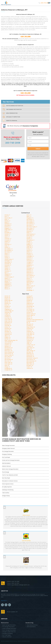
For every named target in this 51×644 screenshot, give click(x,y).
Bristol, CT (7, 231)
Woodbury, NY (30, 365)
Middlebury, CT (8, 283)
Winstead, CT (30, 287)
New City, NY (8, 358)
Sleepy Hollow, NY (31, 327)
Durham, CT (7, 247)
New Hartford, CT (31, 224)
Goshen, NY (7, 327)
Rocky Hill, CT (30, 247)
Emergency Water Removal (8, 448)
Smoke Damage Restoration (9, 628)
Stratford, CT (30, 259)
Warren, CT (29, 267)
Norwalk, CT (29, 237)
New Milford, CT (30, 230)
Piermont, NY (30, 305)
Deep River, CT (8, 244)
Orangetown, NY (8, 370)
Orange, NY (7, 367)
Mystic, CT (29, 216)
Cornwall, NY (8, 315)
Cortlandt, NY (8, 317)
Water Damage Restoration (13, 106)
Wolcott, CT (29, 289)
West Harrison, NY (31, 360)
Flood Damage (6, 472)
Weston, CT (29, 278)
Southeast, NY (30, 331)
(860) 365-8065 (16, 583)
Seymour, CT (30, 250)
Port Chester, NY (30, 309)
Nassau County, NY (9, 355)
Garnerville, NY (8, 326)
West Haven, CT (30, 277)
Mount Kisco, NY (8, 351)
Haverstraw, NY (8, 333)
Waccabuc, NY (30, 352)
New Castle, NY (8, 357)
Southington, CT (30, 256)
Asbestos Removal (10, 120)
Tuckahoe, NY (30, 346)
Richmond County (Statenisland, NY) (35, 320)
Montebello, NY (8, 349)
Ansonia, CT (7, 215)
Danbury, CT (7, 242)
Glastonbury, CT (8, 262)
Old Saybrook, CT (31, 240)
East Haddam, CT (9, 249)
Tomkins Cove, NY (31, 345)
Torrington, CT (30, 262)
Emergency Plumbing (7, 454)
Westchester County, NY (32, 358)
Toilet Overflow (6, 493)
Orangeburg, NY (8, 368)
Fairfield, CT (7, 258)
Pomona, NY (29, 308)
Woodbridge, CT (30, 290)
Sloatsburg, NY (30, 329)
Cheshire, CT (7, 234)
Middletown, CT (8, 286)
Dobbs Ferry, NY (8, 321)
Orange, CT (29, 242)
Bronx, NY (7, 305)
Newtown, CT (30, 231)
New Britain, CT (30, 219)
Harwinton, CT (8, 271)
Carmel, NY (7, 308)
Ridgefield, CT (30, 246)
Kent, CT (7, 273)
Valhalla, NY (29, 349)
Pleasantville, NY (30, 306)
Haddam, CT (7, 268)
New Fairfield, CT (30, 222)
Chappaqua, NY (8, 309)
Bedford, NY (7, 299)
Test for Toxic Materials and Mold (10, 475)
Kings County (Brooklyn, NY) (11, 340)
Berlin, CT (7, 219)
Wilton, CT (29, 284)
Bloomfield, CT (8, 225)
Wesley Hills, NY (30, 355)
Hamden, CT (7, 270)
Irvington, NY (8, 337)
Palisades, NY (30, 297)
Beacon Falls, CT (8, 218)
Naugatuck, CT (30, 218)
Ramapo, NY (29, 318)
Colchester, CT (8, 239)
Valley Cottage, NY (31, 351)
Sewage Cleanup (6, 496)
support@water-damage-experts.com (20, 585)
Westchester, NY (30, 357)
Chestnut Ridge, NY (9, 311)
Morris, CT (29, 215)
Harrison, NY (7, 330)
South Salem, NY (30, 334)
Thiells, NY (29, 343)
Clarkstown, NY (8, 312)
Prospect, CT (30, 243)
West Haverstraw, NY (31, 361)
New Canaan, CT (30, 221)
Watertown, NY (30, 354)
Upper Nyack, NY (30, 348)
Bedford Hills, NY (8, 300)
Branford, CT (8, 227)
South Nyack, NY (30, 333)
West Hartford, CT (31, 275)
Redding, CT (29, 244)
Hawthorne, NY (8, 334)
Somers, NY (29, 330)
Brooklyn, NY (8, 306)
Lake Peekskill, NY (9, 342)
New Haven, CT (30, 225)
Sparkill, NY (29, 336)
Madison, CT (7, 278)
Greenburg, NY (8, 329)
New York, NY (8, 361)
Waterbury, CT (30, 270)
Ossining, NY (29, 296)
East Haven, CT (8, 252)
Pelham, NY (29, 302)
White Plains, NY (30, 364)
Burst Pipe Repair (6, 478)
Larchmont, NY (8, 343)
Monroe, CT (7, 289)
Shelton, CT (29, 252)
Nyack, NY (7, 365)
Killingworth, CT (8, 274)
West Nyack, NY (30, 362)
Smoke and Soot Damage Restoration (11, 460)
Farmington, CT (8, 261)
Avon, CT (7, 216)
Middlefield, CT (8, 284)
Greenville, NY (8, 264)
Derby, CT (7, 246)
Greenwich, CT (8, 265)
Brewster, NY (8, 303)
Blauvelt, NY (7, 302)
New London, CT (30, 228)
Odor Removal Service (32, 625)
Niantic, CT (29, 233)
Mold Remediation (10, 113)
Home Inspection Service (8, 484)
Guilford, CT (7, 267)
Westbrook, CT (30, 274)
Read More (4, 601)
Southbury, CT (30, 255)
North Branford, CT (31, 234)
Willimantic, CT (30, 283)
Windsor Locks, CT (31, 286)
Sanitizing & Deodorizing (8, 490)
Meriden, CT (7, 281)
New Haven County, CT (32, 227)
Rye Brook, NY (30, 324)
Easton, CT (7, 253)
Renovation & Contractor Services (10, 481)
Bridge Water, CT (8, 230)
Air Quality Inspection (11, 117)
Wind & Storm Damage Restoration (10, 469)
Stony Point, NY (30, 339)
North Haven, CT (30, 236)
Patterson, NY (30, 299)
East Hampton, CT (9, 250)
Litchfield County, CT (9, 277)
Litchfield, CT (8, 275)
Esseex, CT (7, 256)
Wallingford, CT (30, 265)
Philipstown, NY (30, 303)
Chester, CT (7, 236)
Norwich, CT (29, 239)
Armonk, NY (7, 297)
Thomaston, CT (30, 261)
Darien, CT (7, 243)
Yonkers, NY (29, 367)
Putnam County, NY (31, 314)
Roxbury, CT (29, 249)
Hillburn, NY (7, 336)
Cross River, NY (8, 318)
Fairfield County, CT (9, 259)
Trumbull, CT (29, 264)
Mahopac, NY (8, 346)
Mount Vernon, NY (9, 354)
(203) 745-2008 (45, 3)
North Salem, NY (8, 364)
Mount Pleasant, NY (9, 352)
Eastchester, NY (8, 323)
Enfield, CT (7, 255)
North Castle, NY (8, 362)
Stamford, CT (30, 258)
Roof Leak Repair (6, 457)
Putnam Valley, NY (31, 315)
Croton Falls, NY (8, 320)
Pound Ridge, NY (30, 311)
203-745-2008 (13, 143)
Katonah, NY (7, 339)
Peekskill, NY (29, 300)
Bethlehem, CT (8, 224)
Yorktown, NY (30, 368)
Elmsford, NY (8, 324)
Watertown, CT (30, 273)
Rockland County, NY (31, 321)
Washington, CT (30, 268)
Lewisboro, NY (8, 345)
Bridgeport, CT (8, 228)
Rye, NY (28, 323)
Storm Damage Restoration (9, 630)
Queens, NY (29, 317)
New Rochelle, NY (9, 360)
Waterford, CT (30, 271)
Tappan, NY (29, 342)
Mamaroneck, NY (9, 348)
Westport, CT (30, 280)
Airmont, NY (7, 296)
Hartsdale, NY (8, 331)
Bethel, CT (7, 222)
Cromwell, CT (8, 240)
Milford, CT (7, 287)
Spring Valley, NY (30, 337)
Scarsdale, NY (30, 326)
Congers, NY (7, 314)
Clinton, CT (7, 237)
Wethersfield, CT (30, 281)
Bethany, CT (7, 221)
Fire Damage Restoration (12, 109)
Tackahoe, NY (30, 340)
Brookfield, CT (8, 233)
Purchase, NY (30, 312)
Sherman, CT (30, 253)
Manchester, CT (8, 280)
